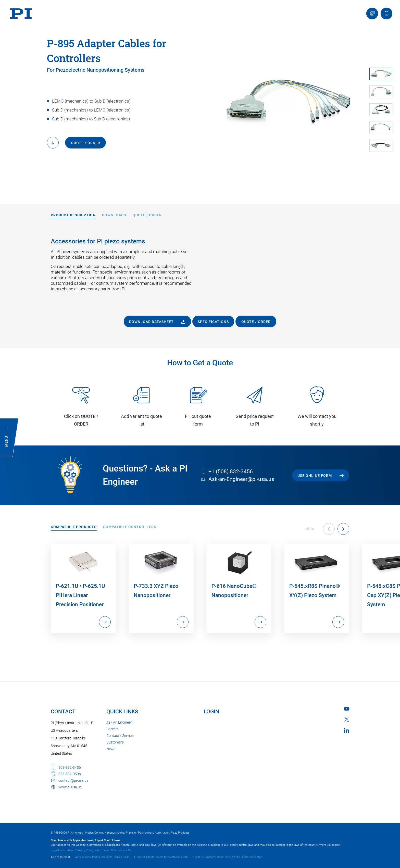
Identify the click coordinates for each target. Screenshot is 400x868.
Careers (112, 729)
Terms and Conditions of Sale (115, 850)
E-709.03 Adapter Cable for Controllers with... (162, 857)
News (111, 749)
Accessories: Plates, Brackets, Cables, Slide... (103, 857)
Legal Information (62, 850)
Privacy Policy (85, 850)
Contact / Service (120, 736)
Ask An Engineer (119, 722)
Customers (115, 742)
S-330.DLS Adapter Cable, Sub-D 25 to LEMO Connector (227, 857)
